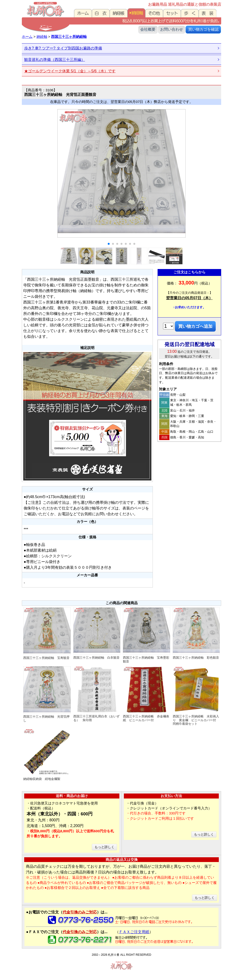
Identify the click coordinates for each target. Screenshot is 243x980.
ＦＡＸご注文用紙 (134, 932)
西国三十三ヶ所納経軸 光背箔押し (47, 694)
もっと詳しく (104, 847)
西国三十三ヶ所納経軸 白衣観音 (97, 634)
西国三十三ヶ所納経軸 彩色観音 (196, 634)
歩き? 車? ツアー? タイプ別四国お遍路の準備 (63, 48)
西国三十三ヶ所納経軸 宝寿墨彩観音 (147, 635)
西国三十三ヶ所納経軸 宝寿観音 (47, 634)
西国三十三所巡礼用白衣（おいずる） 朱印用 (97, 694)
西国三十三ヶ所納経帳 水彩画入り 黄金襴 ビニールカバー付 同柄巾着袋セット (196, 696)
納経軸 (42, 37)
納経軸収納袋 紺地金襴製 (47, 755)
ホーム (27, 37)
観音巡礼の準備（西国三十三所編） (55, 60)
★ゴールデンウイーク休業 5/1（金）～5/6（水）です (70, 71)
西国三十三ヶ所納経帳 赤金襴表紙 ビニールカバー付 (147, 694)
